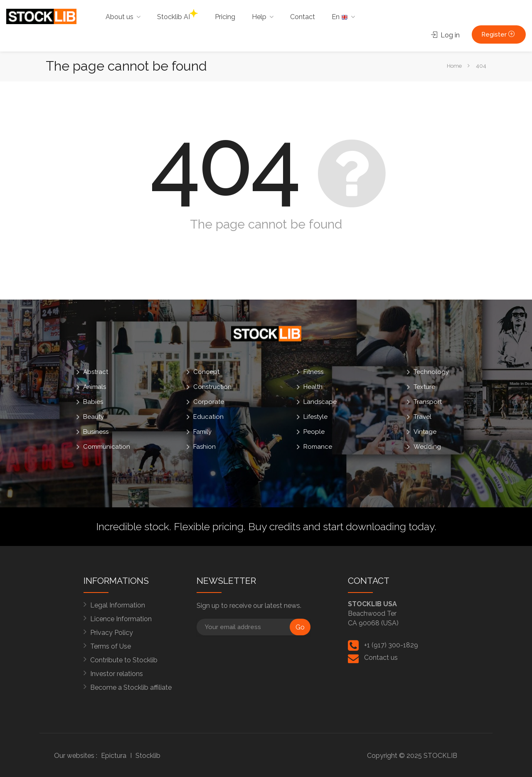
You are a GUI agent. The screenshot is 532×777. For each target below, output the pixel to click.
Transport (428, 402)
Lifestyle (315, 417)
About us (119, 17)
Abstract (96, 372)
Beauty (94, 417)
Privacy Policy (112, 633)
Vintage (425, 432)
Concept (206, 372)
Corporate (209, 402)
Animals (95, 387)
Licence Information (121, 619)
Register (499, 34)
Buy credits (274, 526)
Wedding (427, 447)
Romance (318, 447)
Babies (93, 402)
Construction (212, 387)
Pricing (225, 17)
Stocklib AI (177, 15)
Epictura (114, 756)
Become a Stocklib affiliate (131, 687)
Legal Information (118, 605)
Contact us (381, 658)
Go (300, 627)
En (340, 17)
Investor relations (117, 674)
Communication (107, 447)
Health (313, 387)
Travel (422, 417)
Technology (431, 372)
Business (96, 432)
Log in (445, 35)
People (314, 432)
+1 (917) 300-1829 (391, 645)
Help (259, 17)
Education (208, 417)
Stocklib (148, 756)
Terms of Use (111, 646)
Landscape (320, 402)
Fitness (313, 372)
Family (202, 432)
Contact (303, 17)
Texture (424, 387)
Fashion (204, 447)
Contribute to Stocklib (124, 660)
